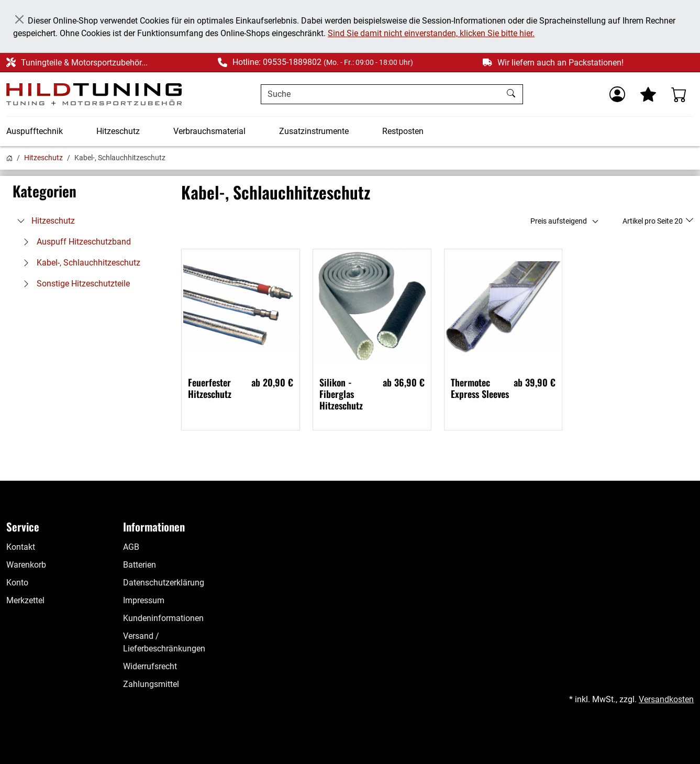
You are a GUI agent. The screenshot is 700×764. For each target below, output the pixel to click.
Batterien (140, 565)
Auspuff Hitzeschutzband (74, 242)
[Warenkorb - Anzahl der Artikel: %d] (679, 94)
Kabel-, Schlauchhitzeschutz (79, 263)
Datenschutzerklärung (164, 583)
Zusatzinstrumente (314, 131)
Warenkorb (26, 565)
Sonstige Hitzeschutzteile (74, 284)
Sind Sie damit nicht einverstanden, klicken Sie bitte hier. (431, 33)
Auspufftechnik (35, 131)
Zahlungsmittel (151, 684)
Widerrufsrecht (150, 666)
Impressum (144, 600)
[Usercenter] (617, 94)
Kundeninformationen (163, 618)
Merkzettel (25, 600)
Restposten (403, 131)
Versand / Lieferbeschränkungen (164, 642)
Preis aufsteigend (559, 221)
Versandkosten (666, 699)
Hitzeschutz (118, 131)
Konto (17, 583)
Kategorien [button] (45, 191)
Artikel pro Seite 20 (653, 221)
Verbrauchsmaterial (209, 131)
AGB (131, 547)
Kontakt (21, 547)
